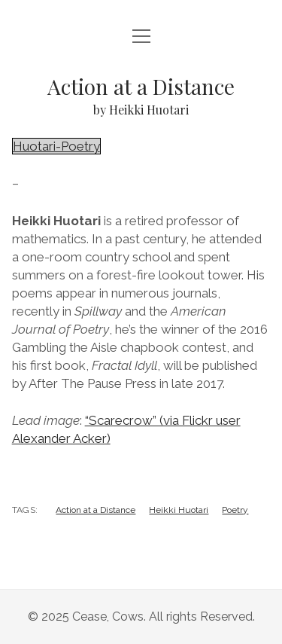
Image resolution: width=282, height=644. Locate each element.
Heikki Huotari (179, 510)
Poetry (235, 510)
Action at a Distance (96, 510)
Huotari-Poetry (56, 146)
